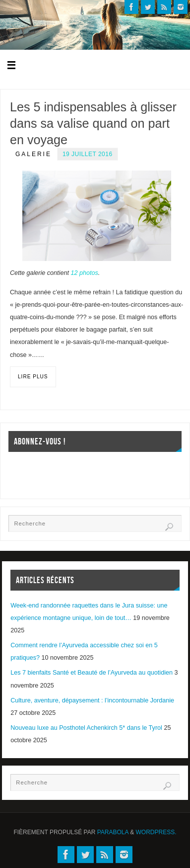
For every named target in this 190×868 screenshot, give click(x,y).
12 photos (84, 273)
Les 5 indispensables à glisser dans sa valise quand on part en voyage (93, 123)
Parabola (113, 832)
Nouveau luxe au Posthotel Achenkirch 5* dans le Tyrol (86, 728)
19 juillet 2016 (88, 154)
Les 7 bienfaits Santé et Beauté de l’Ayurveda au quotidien (92, 673)
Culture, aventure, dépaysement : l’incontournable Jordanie (92, 700)
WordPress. (156, 832)
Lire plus (33, 377)
